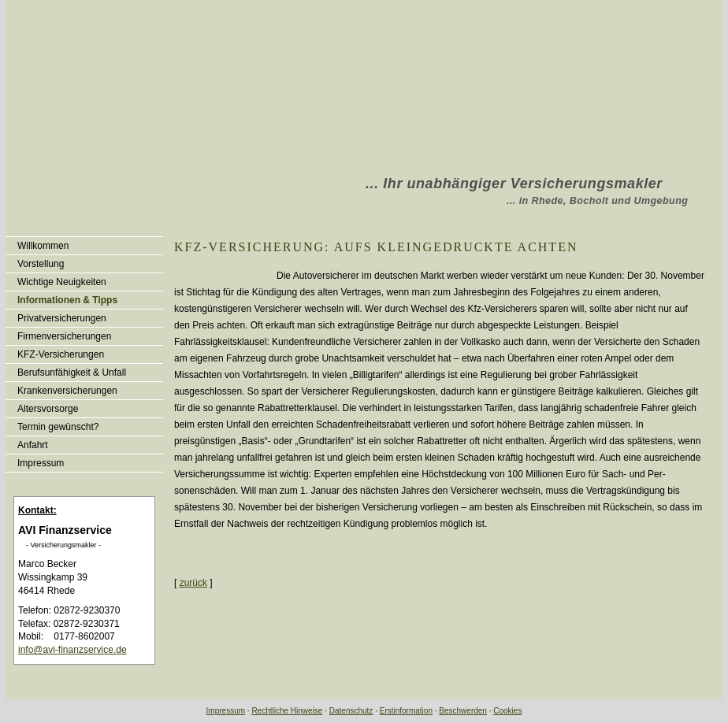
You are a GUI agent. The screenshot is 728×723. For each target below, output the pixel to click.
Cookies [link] (507, 711)
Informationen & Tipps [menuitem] (67, 300)
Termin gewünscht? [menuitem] (58, 427)
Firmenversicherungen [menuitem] (64, 336)
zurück (193, 583)
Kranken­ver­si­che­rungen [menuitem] (67, 391)
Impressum (226, 711)
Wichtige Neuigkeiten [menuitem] (62, 282)
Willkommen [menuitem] (43, 246)
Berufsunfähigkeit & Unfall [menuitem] (72, 373)
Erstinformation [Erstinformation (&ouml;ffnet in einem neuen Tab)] (406, 711)
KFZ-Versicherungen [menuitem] (61, 354)
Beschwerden (463, 711)
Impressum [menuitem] (41, 463)
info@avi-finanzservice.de (72, 650)
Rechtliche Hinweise (287, 711)
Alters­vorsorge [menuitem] (48, 409)
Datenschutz (351, 711)
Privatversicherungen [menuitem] (62, 318)
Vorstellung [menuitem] (41, 264)
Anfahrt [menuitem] (33, 445)
